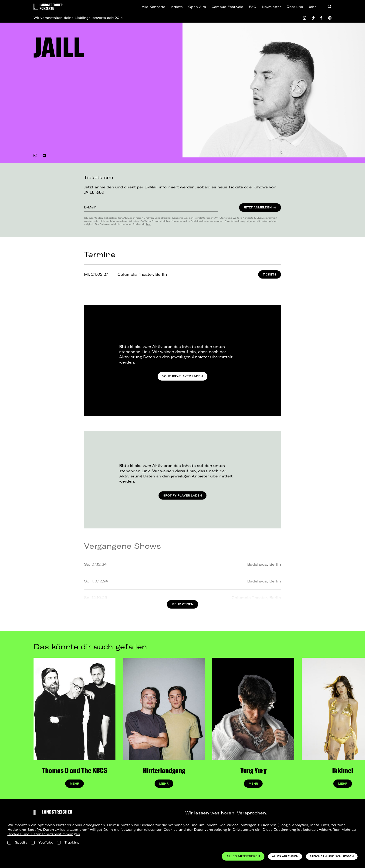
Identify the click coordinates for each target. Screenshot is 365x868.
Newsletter (271, 7)
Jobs (313, 7)
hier (148, 224)
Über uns (295, 7)
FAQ (253, 7)
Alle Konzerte (154, 7)
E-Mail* (90, 207)
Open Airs (197, 7)
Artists (177, 7)
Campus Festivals (227, 7)
